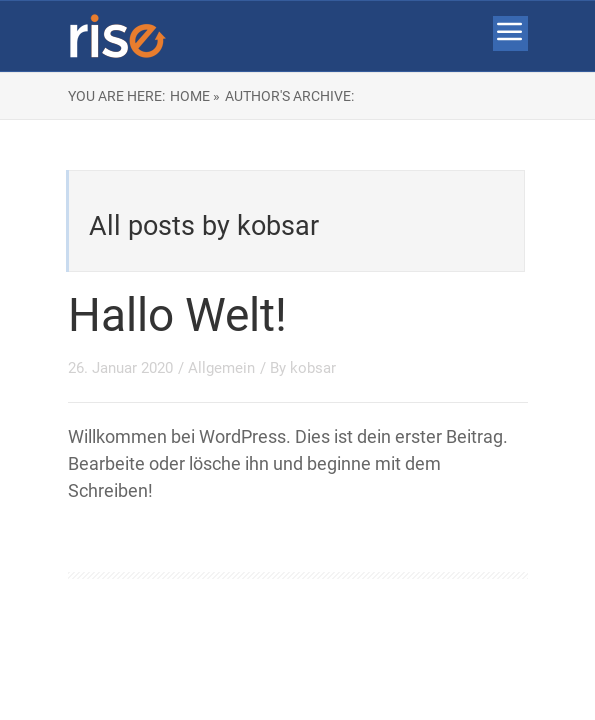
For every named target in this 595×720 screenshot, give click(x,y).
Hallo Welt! (177, 315)
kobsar (313, 368)
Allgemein (221, 368)
